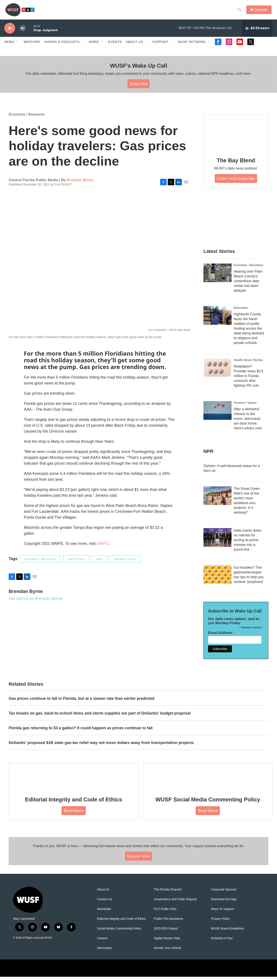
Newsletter (104, 912)
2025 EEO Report (166, 932)
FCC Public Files (165, 912)
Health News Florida (248, 363)
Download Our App (224, 903)
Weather (32, 45)
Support (160, 45)
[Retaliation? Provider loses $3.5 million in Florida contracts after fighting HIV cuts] (217, 371)
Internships (104, 951)
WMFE (103, 547)
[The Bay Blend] (236, 136)
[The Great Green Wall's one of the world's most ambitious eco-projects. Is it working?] (217, 499)
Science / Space (245, 406)
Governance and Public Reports (175, 903)
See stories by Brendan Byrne (35, 602)
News (9, 45)
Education (241, 311)
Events (115, 45)
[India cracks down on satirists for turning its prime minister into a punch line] (217, 541)
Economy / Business (27, 118)
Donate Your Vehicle (167, 951)
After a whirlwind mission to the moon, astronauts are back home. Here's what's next (248, 422)
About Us (103, 893)
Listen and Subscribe (236, 182)
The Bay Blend (236, 164)
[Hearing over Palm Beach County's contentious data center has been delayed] (217, 276)
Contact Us (104, 903)
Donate (262, 11)
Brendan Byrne (80, 183)
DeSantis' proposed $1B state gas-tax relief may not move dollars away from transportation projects (101, 746)
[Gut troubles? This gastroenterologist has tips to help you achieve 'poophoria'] (217, 578)
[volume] (23, 32)
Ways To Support (222, 912)
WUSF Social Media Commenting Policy (208, 803)
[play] (10, 32)
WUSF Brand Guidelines (228, 932)
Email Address (222, 636)
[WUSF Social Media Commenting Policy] (208, 780)
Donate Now (139, 859)
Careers (102, 942)
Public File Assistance (168, 922)
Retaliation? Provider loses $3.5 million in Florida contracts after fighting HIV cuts (249, 379)
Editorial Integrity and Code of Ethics (74, 803)
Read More (74, 814)
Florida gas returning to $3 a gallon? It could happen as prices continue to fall (81, 731)
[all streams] (257, 31)
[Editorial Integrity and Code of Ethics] (74, 780)
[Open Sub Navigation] (18, 45)
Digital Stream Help (167, 942)
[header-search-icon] (240, 11)
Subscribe (139, 87)
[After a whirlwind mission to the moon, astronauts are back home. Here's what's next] (217, 414)
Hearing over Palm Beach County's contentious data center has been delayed (248, 284)
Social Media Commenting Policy (119, 932)
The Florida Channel (168, 893)
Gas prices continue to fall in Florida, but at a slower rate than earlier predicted (81, 702)
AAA (99, 562)
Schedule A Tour (222, 942)
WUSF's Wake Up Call (138, 69)
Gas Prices (76, 562)
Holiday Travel (125, 562)
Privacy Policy (220, 922)
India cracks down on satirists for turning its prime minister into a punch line (248, 543)
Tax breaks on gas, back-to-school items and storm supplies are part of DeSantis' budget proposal (100, 716)
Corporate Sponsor (224, 893)
